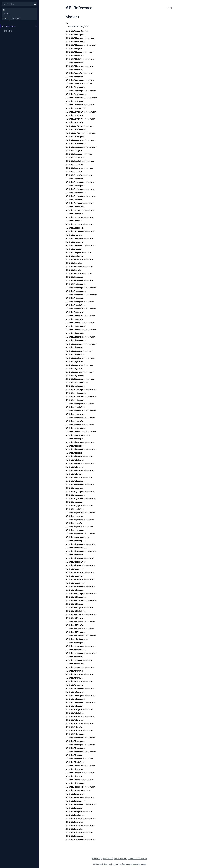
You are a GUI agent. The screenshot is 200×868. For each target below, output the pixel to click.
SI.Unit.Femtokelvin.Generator (81, 309)
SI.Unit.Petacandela (76, 699)
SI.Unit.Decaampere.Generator (80, 140)
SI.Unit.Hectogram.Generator (80, 404)
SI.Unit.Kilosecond (75, 481)
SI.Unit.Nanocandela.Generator (81, 653)
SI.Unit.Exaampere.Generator (80, 238)
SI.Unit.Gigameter (75, 361)
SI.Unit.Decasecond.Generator (80, 182)
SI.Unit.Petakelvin (75, 713)
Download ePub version (138, 859)
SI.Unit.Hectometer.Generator (80, 418)
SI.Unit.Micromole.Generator (80, 579)
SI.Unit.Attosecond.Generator (80, 80)
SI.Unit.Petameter (75, 720)
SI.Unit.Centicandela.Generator (81, 98)
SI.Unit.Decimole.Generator (79, 224)
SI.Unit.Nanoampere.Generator (80, 646)
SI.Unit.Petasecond (75, 734)
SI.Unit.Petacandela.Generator (81, 702)
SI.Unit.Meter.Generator (78, 537)
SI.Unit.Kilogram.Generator (79, 456)
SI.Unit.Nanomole (74, 678)
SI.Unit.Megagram (74, 502)
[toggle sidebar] (35, 4)
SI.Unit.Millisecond (76, 632)
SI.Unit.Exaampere (75, 235)
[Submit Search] (4, 4)
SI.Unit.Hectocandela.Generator (81, 397)
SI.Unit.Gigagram (74, 347)
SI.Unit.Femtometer (75, 312)
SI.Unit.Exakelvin (75, 256)
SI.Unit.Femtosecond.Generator (81, 330)
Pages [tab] (6, 18)
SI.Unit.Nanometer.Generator (80, 674)
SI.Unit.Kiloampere (75, 439)
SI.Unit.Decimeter (75, 214)
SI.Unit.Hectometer (75, 414)
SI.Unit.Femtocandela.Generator (81, 295)
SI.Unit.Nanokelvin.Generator (80, 667)
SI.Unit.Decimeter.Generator (80, 217)
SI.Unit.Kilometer (75, 467)
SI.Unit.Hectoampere (76, 386)
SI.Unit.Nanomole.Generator (79, 681)
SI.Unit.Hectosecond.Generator (81, 432)
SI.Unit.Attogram (74, 49)
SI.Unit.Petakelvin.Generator (80, 716)
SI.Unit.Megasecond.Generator (80, 534)
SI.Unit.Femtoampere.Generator (81, 288)
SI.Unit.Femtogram (75, 298)
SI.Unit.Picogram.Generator (79, 759)
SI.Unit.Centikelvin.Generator (81, 112)
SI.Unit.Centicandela (76, 94)
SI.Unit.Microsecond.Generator (81, 586)
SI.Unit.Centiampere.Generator (81, 91)
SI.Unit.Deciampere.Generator (80, 189)
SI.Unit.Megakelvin (75, 509)
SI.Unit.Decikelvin (75, 207)
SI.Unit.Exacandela (75, 242)
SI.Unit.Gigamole (74, 368)
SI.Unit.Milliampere (76, 590)
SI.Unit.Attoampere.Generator (80, 38)
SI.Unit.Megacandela (76, 495)
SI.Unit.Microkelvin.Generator (81, 565)
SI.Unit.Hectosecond (76, 428)
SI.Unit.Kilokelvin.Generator (80, 463)
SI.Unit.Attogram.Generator (79, 52)
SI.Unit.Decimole (74, 221)
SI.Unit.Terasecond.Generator (80, 840)
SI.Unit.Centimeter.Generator (80, 119)
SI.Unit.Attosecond (75, 77)
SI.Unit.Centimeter (75, 115)
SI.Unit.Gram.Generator (77, 383)
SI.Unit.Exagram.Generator (79, 252)
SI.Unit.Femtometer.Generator (80, 316)
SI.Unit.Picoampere (75, 741)
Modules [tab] (16, 18)
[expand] (36, 26)
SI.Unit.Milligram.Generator (80, 608)
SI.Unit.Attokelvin (75, 56)
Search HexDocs (120, 859)
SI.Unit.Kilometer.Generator (80, 470)
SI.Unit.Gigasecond (75, 375)
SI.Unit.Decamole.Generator (79, 175)
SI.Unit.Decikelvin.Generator (80, 210)
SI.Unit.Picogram (74, 755)
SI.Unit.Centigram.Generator (80, 105)
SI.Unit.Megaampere (75, 488)
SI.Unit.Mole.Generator (77, 639)
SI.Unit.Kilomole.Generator (79, 477)
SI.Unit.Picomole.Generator (79, 780)
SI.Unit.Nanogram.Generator (79, 660)
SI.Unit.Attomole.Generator (79, 73)
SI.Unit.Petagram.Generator (79, 709)
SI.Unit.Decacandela (76, 143)
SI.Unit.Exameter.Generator (79, 266)
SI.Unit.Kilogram (74, 453)
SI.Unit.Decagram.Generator (79, 154)
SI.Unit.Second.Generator (78, 790)
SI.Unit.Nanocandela (76, 650)
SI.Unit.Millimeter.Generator (80, 622)
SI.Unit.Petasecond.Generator (80, 738)
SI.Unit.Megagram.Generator (79, 506)
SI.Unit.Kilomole (74, 474)
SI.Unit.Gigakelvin (75, 354)
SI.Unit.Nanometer (75, 671)
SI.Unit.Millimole (75, 625)
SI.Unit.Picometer (75, 769)
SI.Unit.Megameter (75, 516)
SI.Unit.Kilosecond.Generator (80, 484)
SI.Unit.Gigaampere (75, 333)
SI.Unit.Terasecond (75, 836)
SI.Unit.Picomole (74, 776)
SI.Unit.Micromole (75, 576)
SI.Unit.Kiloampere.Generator (80, 442)
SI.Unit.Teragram (74, 808)
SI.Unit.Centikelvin (76, 108)
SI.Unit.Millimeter (75, 618)
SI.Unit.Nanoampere (75, 643)
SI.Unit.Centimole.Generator (80, 126)
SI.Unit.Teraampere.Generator (80, 797)
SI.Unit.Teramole (74, 829)
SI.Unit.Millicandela (76, 597)
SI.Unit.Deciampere (75, 186)
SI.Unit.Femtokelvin (76, 305)
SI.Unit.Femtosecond (76, 326)
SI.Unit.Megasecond (75, 530)
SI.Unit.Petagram (74, 706)
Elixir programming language (134, 864)
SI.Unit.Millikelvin (76, 611)
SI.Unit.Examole (74, 270)
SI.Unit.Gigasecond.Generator (80, 379)
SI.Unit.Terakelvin (75, 815)
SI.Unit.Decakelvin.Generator (80, 161)
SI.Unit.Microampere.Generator (81, 544)
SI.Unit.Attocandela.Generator (81, 45)
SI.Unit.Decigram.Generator (79, 203)
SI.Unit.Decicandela (76, 193)
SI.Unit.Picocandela (76, 748)
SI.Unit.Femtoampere (76, 284)
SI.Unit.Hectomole (75, 421)
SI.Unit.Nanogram (74, 657)
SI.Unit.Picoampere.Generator (80, 745)
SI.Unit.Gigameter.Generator (80, 365)
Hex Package (97, 859)
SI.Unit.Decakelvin (75, 157)
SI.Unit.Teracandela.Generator (81, 804)
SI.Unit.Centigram (75, 101)
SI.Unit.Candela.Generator (79, 84)
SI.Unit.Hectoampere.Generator (81, 390)
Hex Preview (108, 859)
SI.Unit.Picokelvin (75, 762)
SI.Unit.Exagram (74, 249)
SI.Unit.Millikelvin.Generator (81, 615)
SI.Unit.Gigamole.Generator (79, 372)
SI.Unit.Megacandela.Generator (81, 499)
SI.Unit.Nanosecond (75, 685)
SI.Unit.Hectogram (75, 400)
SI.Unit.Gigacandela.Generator (81, 344)
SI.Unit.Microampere (76, 541)
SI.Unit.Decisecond (75, 228)
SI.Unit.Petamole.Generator (79, 731)
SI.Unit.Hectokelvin (76, 407)
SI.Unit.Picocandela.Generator (81, 752)
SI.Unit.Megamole (74, 523)
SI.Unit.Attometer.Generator (80, 66)
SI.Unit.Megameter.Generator (80, 520)
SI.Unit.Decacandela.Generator (81, 147)
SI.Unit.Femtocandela (76, 291)
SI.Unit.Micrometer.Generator (80, 572)
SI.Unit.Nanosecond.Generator (80, 688)
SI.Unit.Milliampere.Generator (81, 593)
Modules (8, 31)
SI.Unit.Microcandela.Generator (81, 551)
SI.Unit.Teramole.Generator (79, 833)
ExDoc (105, 864)
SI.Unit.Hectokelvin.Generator (81, 411)
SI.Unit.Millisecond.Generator (81, 636)
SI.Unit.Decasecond (75, 179)
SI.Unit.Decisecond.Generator (80, 231)
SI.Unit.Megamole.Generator (79, 527)
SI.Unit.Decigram (74, 200)
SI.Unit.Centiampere (76, 87)
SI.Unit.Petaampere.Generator (80, 695)
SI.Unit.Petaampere (75, 692)
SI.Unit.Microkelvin (76, 562)
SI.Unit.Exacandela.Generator (80, 245)
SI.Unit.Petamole (74, 727)
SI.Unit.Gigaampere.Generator (80, 337)
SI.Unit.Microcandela (76, 548)
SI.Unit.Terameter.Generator (80, 825)
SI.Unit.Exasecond (75, 277)
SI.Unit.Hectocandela (76, 393)
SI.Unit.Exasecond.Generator (80, 281)
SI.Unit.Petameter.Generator (80, 724)
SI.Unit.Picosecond (75, 783)
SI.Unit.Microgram (75, 555)
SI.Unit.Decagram (74, 150)
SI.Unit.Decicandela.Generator (81, 196)
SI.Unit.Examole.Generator (79, 274)
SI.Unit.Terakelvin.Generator (80, 818)
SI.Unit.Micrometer (75, 569)
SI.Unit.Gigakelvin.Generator (80, 358)
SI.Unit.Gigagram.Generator (79, 351)
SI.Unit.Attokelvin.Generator (80, 59)
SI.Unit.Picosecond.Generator (80, 787)
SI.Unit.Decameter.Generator (80, 168)
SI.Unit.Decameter (75, 165)
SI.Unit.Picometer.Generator (80, 773)
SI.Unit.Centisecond (76, 129)
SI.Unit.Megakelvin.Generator (80, 513)
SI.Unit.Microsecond (76, 583)
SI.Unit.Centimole (75, 122)
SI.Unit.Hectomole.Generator (80, 425)
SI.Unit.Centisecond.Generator (81, 133)
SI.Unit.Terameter (75, 822)
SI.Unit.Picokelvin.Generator (80, 766)
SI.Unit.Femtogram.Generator (80, 302)
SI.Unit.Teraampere (75, 794)
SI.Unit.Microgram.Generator (80, 558)
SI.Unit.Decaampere (75, 136)
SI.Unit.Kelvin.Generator (78, 435)
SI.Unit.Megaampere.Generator (80, 491)
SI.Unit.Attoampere (75, 34)
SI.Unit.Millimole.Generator (80, 629)
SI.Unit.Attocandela (76, 41)
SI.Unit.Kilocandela (76, 446)
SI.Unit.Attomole (74, 70)
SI (4, 10)
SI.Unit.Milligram (75, 604)
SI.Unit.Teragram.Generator (79, 811)
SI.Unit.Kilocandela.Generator (81, 449)
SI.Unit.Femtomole (75, 319)
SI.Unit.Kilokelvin (75, 460)
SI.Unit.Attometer (75, 63)
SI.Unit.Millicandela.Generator (81, 600)
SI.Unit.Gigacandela (76, 340)
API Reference (8, 26)
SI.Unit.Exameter (74, 263)
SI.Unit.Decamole (74, 172)
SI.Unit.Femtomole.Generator (80, 323)
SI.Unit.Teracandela (76, 801)
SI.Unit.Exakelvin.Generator (80, 259)
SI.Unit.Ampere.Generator (78, 31)
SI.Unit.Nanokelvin (75, 664)
